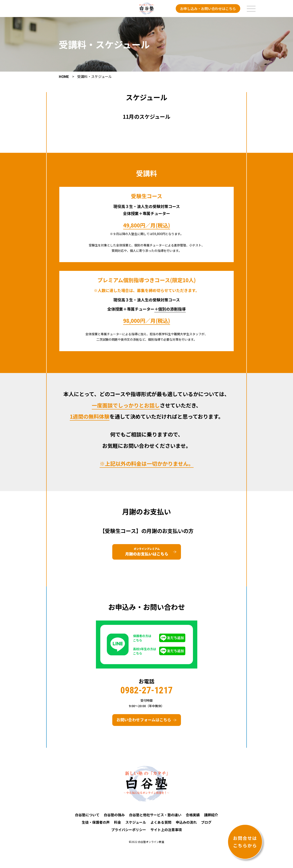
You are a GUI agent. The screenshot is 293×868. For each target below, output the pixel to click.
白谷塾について (87, 817)
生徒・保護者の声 (96, 825)
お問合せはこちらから (245, 842)
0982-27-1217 (146, 693)
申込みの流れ (186, 825)
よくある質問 (161, 825)
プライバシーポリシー (129, 832)
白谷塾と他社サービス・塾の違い (155, 817)
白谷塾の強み (114, 817)
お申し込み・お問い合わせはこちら (208, 9)
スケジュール (136, 825)
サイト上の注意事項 (166, 832)
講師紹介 (211, 817)
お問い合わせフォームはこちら (144, 722)
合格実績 (193, 817)
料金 (118, 825)
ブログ (206, 825)
